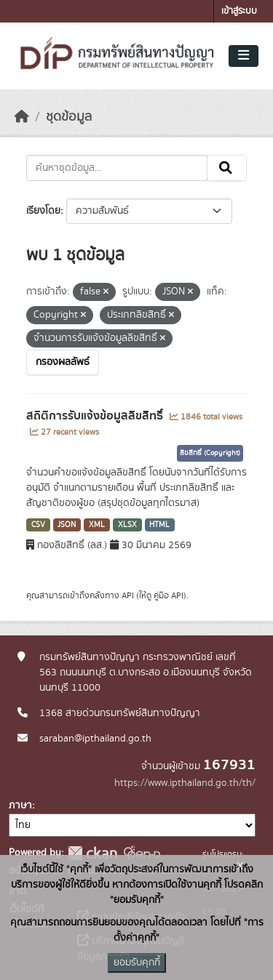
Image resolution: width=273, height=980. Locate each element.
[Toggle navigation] (244, 56)
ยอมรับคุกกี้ (137, 963)
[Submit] (227, 168)
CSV (38, 525)
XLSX (127, 525)
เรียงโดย (43, 211)
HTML (159, 525)
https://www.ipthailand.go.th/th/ (185, 783)
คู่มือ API (169, 595)
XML (97, 525)
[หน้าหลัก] (22, 117)
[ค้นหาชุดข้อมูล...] (117, 168)
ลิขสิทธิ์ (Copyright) (210, 453)
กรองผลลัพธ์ (63, 362)
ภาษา (20, 806)
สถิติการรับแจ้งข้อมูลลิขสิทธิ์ (96, 416)
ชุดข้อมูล (69, 117)
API (128, 595)
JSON (67, 525)
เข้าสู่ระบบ (239, 11)
